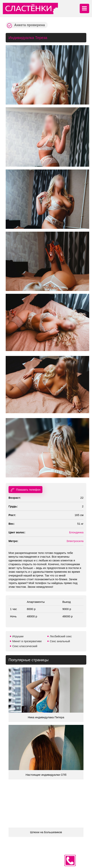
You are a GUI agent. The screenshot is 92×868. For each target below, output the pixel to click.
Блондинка (76, 532)
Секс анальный (60, 641)
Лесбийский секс (61, 636)
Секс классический (25, 646)
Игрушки (18, 636)
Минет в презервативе (27, 641)
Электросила (75, 541)
